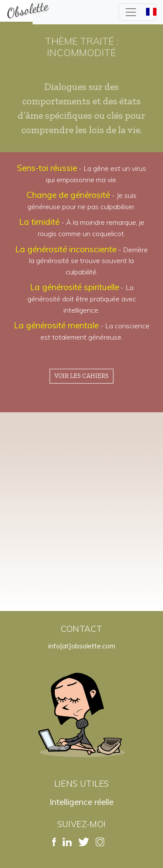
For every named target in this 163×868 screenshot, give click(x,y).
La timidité (39, 222)
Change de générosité (68, 195)
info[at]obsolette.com (82, 646)
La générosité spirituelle (75, 287)
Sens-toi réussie (47, 168)
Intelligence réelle (81, 802)
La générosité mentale (56, 325)
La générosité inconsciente (66, 249)
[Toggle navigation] (137, 12)
